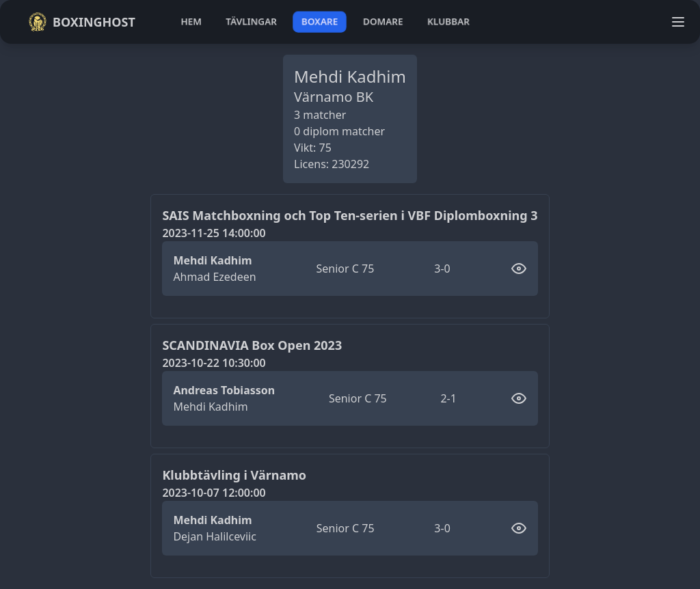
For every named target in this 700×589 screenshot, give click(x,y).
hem (191, 22)
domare (383, 22)
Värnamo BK (334, 97)
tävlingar (251, 22)
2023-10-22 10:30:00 (214, 363)
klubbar (448, 22)
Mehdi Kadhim (212, 260)
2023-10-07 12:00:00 (214, 493)
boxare (320, 22)
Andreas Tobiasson (224, 390)
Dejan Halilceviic (215, 536)
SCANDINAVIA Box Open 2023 (252, 345)
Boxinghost (82, 22)
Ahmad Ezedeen (214, 277)
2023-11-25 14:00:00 (214, 233)
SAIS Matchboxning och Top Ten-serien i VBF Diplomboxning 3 (350, 215)
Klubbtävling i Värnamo (234, 475)
